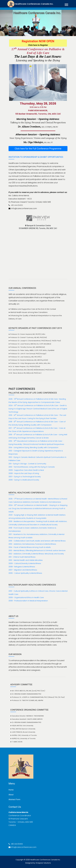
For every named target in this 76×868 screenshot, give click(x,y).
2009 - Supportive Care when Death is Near (26, 470)
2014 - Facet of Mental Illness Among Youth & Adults (30, 547)
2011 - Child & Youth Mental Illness (22, 557)
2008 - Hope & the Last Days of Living (24, 473)
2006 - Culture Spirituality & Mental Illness (25, 573)
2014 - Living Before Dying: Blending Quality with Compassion (33, 448)
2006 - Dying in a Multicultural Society (24, 480)
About (11, 795)
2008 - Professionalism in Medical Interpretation (28, 601)
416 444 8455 (17, 205)
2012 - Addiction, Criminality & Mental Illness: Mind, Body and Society (36, 554)
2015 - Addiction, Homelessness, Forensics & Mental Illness (32, 544)
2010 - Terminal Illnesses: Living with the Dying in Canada (32, 467)
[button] (66, 4)
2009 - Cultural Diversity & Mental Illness (25, 563)
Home (11, 790)
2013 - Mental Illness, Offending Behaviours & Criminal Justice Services (37, 550)
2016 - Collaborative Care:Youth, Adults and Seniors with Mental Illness (37, 541)
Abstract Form (14, 799)
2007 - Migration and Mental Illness (23, 570)
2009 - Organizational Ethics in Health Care (26, 597)
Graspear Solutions (43, 863)
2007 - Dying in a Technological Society (25, 477)
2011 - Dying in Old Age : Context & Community (27, 464)
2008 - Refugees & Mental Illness (22, 567)
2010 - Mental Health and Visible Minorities (26, 560)
